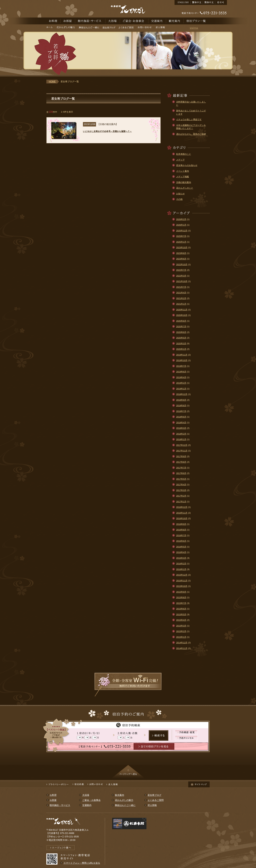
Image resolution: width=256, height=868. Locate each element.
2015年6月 (181, 609)
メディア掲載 (183, 177)
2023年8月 (181, 253)
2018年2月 (181, 434)
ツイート (194, 28)
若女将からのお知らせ (187, 165)
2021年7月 (181, 287)
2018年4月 (181, 423)
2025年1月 (181, 242)
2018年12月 (182, 394)
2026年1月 (181, 225)
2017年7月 (181, 468)
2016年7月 (181, 535)
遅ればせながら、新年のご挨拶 (191, 134)
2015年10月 (182, 586)
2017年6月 (181, 473)
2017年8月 (181, 462)
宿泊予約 (197, 21)
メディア (180, 160)
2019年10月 (182, 360)
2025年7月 (181, 236)
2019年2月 (181, 383)
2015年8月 (181, 597)
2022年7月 (181, 270)
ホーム (50, 28)
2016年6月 (181, 541)
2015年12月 (182, 575)
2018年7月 (181, 411)
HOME (52, 81)
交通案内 (157, 21)
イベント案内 (183, 171)
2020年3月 (181, 344)
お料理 (53, 21)
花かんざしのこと (185, 188)
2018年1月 (181, 439)
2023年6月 (181, 259)
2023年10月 (182, 247)
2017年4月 (181, 485)
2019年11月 (182, 355)
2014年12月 (182, 643)
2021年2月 (181, 298)
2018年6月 (181, 417)
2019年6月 (181, 372)
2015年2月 (181, 631)
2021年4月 (181, 293)
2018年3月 (181, 428)
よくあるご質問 (126, 28)
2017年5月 (181, 479)
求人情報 (160, 28)
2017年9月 (181, 456)
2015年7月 (181, 603)
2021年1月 (181, 304)
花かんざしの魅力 (66, 28)
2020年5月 (181, 338)
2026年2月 (181, 219)
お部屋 (68, 21)
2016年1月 (181, 569)
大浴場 (113, 21)
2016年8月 (181, 530)
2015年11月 (182, 581)
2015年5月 (181, 614)
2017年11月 (182, 451)
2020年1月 (181, 349)
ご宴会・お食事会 (134, 21)
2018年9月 (181, 400)
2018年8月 (181, 406)
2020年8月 (181, 321)
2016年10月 (182, 518)
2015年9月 (181, 592)
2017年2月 (181, 496)
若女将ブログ (109, 28)
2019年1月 (181, 389)
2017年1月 (181, 502)
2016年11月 (182, 513)
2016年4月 (181, 552)
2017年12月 (182, 445)
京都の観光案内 (184, 182)
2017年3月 (181, 490)
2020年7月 (181, 327)
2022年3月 (181, 276)
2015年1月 (181, 637)
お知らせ (180, 194)
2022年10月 (182, 264)
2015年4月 (181, 620)
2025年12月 (182, 231)
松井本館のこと (184, 154)
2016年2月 (181, 564)
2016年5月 (181, 547)
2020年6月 (181, 332)
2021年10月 (182, 281)
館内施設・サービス (90, 21)
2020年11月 (182, 310)
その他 (179, 199)
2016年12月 (182, 507)
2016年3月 (181, 558)
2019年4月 (181, 377)
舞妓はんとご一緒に (89, 28)
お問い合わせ (145, 28)
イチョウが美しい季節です (189, 120)
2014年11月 (182, 648)
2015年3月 (181, 626)
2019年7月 (181, 366)
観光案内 (175, 21)
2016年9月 (181, 524)
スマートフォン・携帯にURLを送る (82, 863)
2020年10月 (182, 315)
